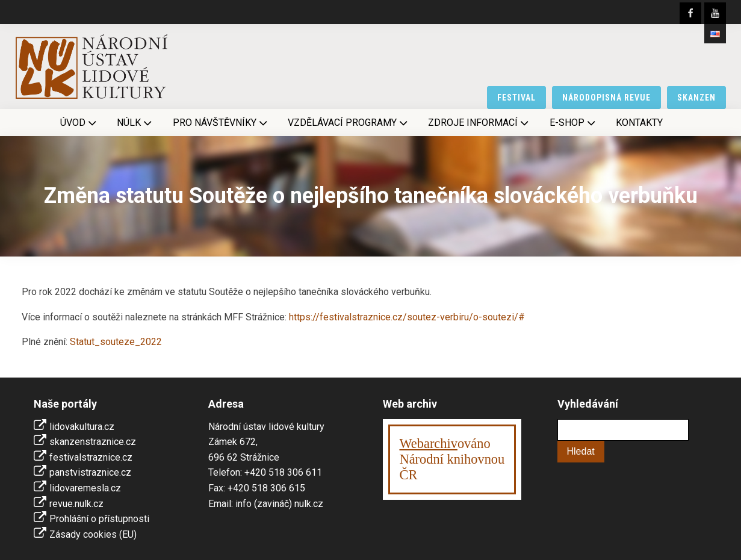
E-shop (574, 123)
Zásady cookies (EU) (93, 534)
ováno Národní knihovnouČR (452, 459)
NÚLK (135, 123)
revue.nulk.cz (76, 504)
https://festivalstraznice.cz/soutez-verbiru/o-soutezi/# (407, 317)
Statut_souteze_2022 (116, 342)
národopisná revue (606, 98)
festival (516, 98)
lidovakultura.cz (82, 427)
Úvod (79, 123)
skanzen (696, 98)
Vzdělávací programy (349, 123)
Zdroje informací (479, 123)
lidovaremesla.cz (85, 488)
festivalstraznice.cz (91, 457)
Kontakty (639, 123)
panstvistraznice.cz (90, 472)
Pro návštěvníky (221, 123)
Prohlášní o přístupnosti (99, 519)
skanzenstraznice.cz (93, 442)
